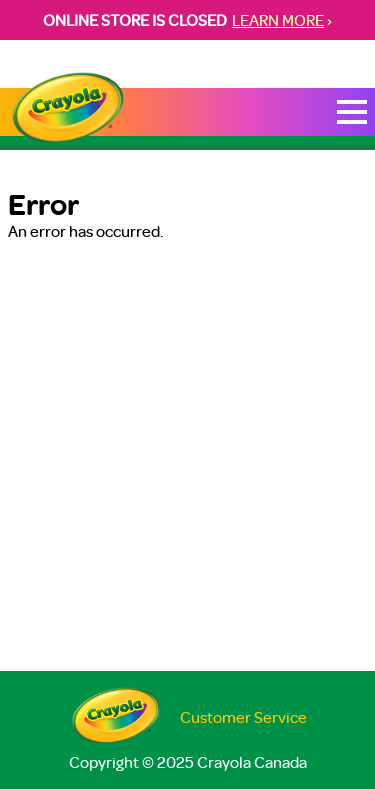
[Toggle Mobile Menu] (352, 112)
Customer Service (243, 717)
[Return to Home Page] (68, 109)
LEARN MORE (278, 20)
